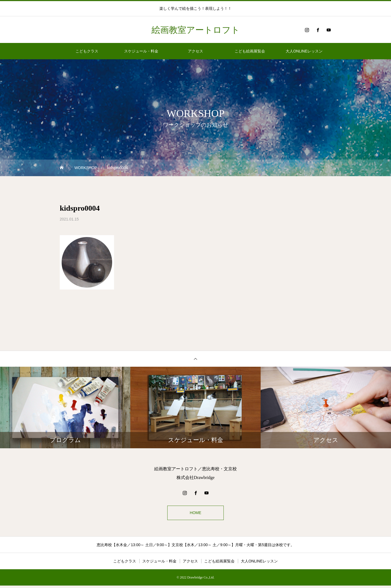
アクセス (195, 51)
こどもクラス (87, 51)
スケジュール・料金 (141, 51)
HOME (195, 514)
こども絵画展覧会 (250, 51)
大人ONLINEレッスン (304, 51)
